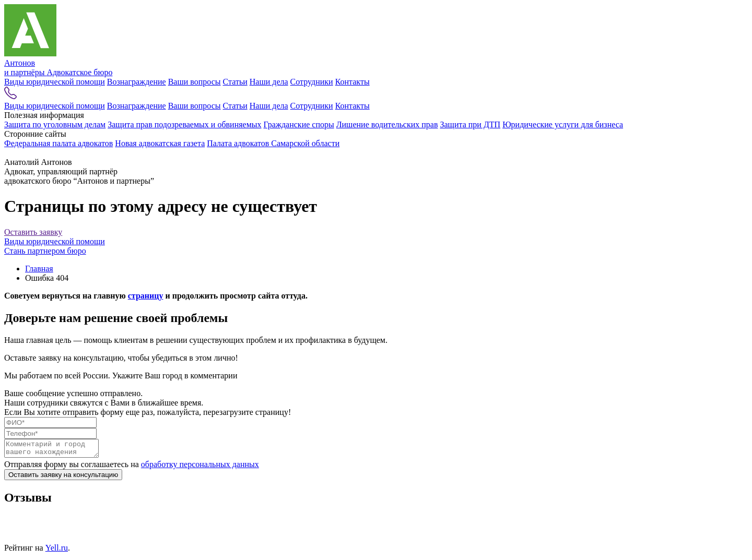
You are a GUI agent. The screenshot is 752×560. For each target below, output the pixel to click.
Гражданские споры (299, 124)
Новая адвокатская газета (160, 143)
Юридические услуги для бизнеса (563, 124)
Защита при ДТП (470, 124)
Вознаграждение (137, 82)
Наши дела (269, 82)
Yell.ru (57, 551)
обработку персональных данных (200, 467)
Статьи (235, 82)
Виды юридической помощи (55, 82)
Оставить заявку (33, 232)
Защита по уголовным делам (55, 124)
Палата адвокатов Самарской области (273, 143)
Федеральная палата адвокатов (58, 143)
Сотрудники (312, 82)
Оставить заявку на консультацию (63, 478)
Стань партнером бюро (45, 251)
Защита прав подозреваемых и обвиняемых (184, 124)
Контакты (352, 82)
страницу (146, 296)
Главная (39, 269)
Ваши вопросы (195, 82)
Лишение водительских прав (387, 124)
